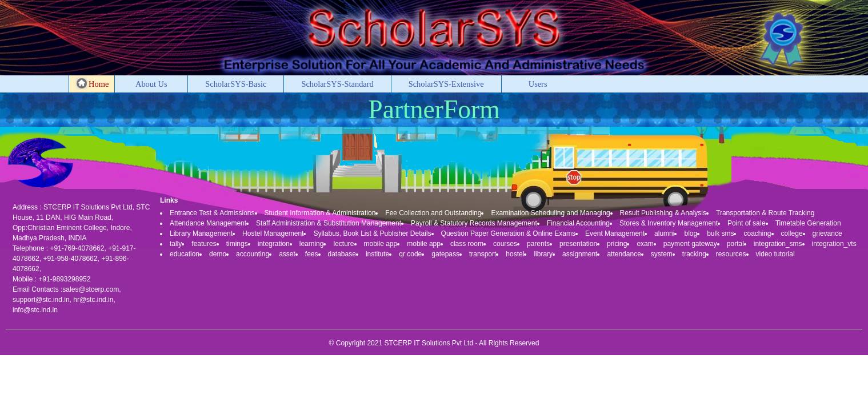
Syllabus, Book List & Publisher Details (372, 233)
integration (274, 244)
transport (483, 254)
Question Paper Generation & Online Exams (508, 233)
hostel (515, 254)
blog (691, 233)
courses (505, 244)
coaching (757, 233)
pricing (617, 244)
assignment (580, 254)
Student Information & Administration (320, 213)
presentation (578, 244)
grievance (827, 233)
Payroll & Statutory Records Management (474, 223)
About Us (151, 84)
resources (731, 254)
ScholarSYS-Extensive (446, 84)
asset (287, 254)
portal (735, 244)
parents (538, 244)
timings (237, 244)
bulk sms (720, 233)
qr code (410, 254)
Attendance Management (208, 223)
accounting (253, 254)
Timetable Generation (808, 223)
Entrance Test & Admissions (212, 213)
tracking (694, 254)
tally (176, 244)
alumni (664, 233)
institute (377, 254)
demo (218, 254)
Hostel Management (273, 233)
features (204, 244)
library (543, 254)
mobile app (381, 244)
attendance (624, 254)
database (342, 254)
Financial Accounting (578, 223)
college (792, 233)
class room (467, 244)
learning (312, 244)
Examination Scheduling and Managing (550, 213)
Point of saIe (747, 223)
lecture (343, 244)
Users (538, 84)
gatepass (445, 254)
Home (93, 83)
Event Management (615, 233)
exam (645, 244)
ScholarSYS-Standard (337, 84)
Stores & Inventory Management (669, 223)
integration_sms (778, 244)
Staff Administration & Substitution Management (329, 223)
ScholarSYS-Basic (236, 84)
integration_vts (834, 244)
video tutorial (775, 254)
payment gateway (690, 244)
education (185, 254)
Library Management (201, 233)
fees (312, 254)
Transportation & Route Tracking (765, 213)
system (662, 254)
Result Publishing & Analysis (663, 213)
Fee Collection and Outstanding (433, 213)
